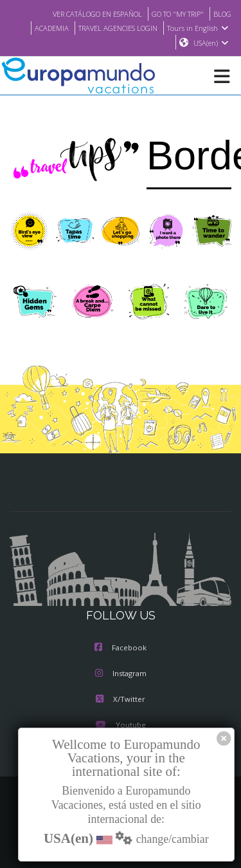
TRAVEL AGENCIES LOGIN (114, 28)
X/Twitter (121, 700)
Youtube (120, 726)
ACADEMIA (41, 28)
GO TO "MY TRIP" (173, 14)
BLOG (221, 14)
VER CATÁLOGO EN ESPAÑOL (84, 14)
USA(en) (211, 43)
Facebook (121, 648)
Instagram (121, 674)
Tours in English (200, 28)
